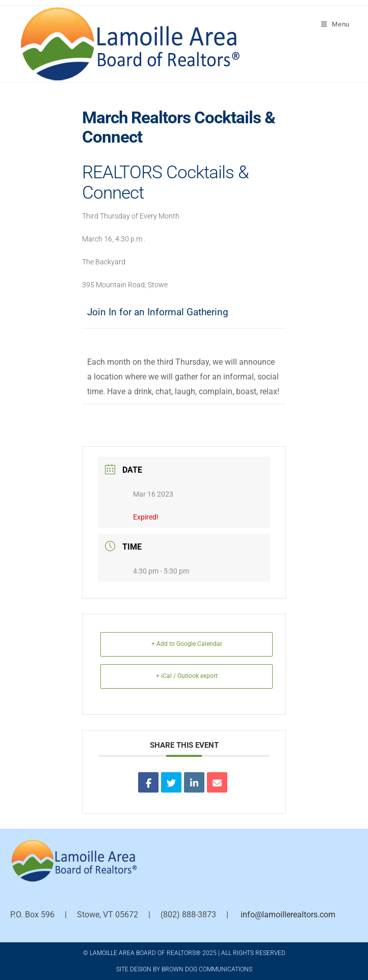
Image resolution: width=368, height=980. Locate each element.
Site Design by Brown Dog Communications (184, 969)
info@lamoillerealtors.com (288, 915)
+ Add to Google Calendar (187, 644)
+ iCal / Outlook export (187, 676)
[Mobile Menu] (335, 24)
